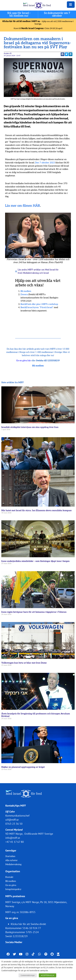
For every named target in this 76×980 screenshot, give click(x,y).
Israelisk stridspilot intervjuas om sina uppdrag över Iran (30, 427)
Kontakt (9, 877)
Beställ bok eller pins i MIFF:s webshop (39, 304)
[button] (63, 54)
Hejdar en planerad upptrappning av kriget (23, 767)
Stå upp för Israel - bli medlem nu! (19, 15)
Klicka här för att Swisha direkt (28, 924)
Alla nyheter (11, 860)
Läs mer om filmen (19, 206)
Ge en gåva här (24, 361)
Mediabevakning (13, 864)
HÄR (36, 206)
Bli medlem (26, 291)
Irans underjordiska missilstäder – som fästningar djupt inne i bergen (35, 561)
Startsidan (10, 856)
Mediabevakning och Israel (36, 273)
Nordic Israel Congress (32, 28)
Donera (24, 295)
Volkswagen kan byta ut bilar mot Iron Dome (24, 663)
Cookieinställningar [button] (28, 975)
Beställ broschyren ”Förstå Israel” (37, 307)
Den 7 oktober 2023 (45, 163)
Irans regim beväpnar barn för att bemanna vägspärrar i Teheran (34, 612)
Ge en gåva (11, 885)
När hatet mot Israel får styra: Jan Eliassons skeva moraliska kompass (36, 511)
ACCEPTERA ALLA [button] (48, 975)
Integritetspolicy (13, 889)
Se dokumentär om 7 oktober (57, 15)
